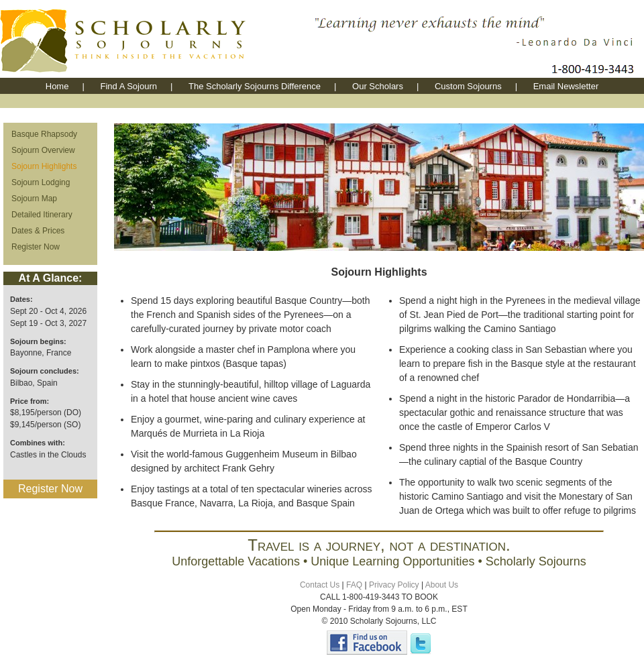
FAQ (354, 585)
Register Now (36, 247)
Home (57, 86)
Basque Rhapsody (44, 134)
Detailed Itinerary (42, 215)
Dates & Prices (38, 231)
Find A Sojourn (128, 86)
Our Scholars (378, 86)
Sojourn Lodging (41, 182)
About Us (442, 585)
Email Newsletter (566, 86)
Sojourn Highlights (44, 166)
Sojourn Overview (43, 150)
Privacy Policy (394, 585)
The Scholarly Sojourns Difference (255, 86)
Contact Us (320, 585)
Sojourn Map (34, 199)
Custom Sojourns (468, 86)
